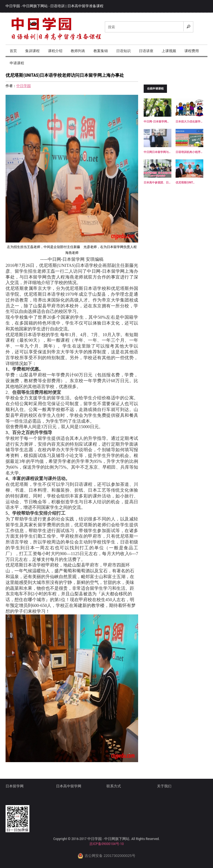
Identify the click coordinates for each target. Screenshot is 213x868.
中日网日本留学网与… (157, 152)
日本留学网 (15, 786)
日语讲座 (146, 51)
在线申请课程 (155, 89)
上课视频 (169, 51)
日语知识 (123, 51)
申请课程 (17, 63)
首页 (13, 51)
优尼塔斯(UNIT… (185, 182)
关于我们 (164, 786)
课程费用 (192, 51)
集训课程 (32, 51)
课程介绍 (55, 51)
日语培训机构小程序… (189, 152)
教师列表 (78, 51)
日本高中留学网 (69, 786)
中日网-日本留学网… (156, 122)
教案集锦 (101, 51)
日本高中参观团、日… (157, 182)
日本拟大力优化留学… (189, 122)
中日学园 (24, 86)
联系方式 (114, 786)
